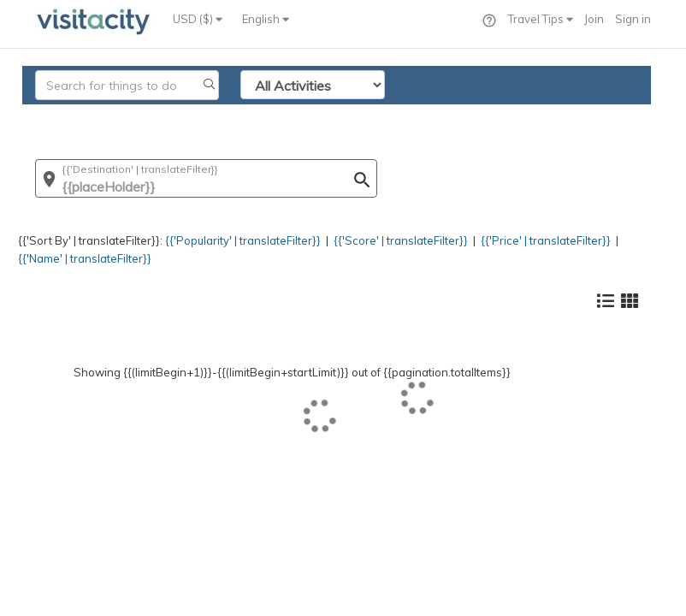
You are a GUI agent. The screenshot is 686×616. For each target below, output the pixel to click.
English (266, 19)
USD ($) (198, 19)
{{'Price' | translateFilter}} (546, 240)
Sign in (633, 19)
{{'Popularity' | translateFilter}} (243, 240)
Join (594, 19)
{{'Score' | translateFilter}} (401, 240)
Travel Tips (541, 19)
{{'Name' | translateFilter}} (85, 258)
